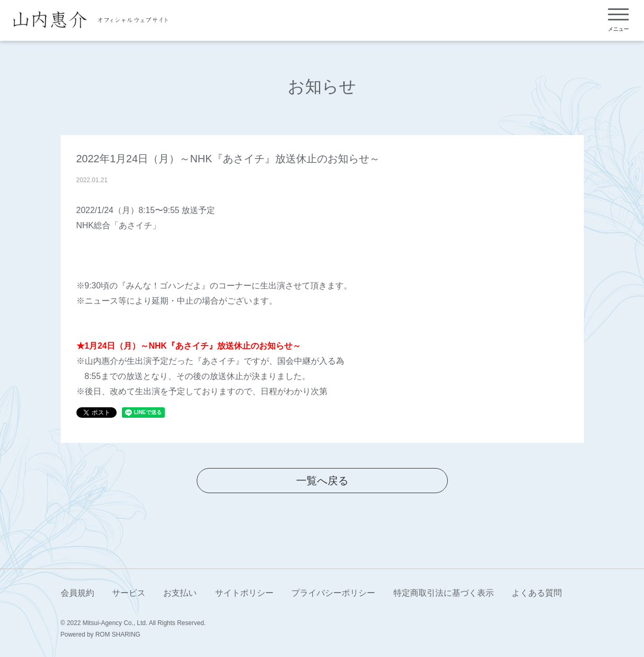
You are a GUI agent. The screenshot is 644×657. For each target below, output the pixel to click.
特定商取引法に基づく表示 (444, 593)
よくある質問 (537, 593)
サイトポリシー (244, 593)
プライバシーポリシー (333, 593)
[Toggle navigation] (618, 20)
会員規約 (77, 593)
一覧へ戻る (322, 481)
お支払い (180, 593)
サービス (129, 593)
